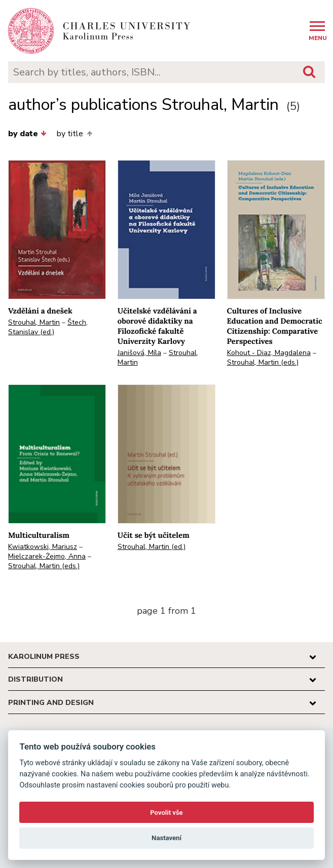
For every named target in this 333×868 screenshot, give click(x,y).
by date (27, 134)
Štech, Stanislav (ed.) (48, 327)
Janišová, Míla (139, 353)
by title (74, 134)
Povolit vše (166, 813)
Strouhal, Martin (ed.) (152, 547)
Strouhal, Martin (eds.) (263, 362)
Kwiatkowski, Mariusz (43, 547)
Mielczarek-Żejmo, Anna (47, 556)
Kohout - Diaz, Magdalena (269, 353)
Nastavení (166, 838)
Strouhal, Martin (34, 322)
